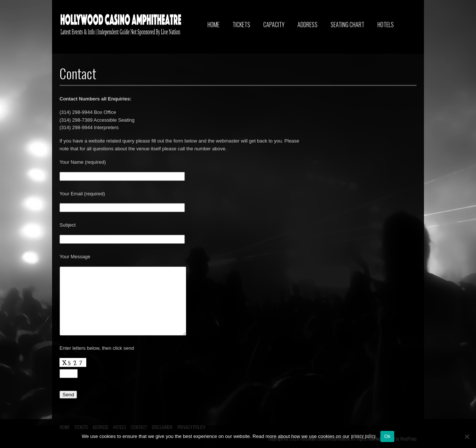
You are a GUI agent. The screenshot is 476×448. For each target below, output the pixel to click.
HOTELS (386, 25)
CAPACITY (274, 25)
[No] (467, 436)
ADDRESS (308, 25)
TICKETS (241, 25)
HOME (213, 25)
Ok (387, 436)
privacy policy (363, 436)
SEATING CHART (348, 25)
